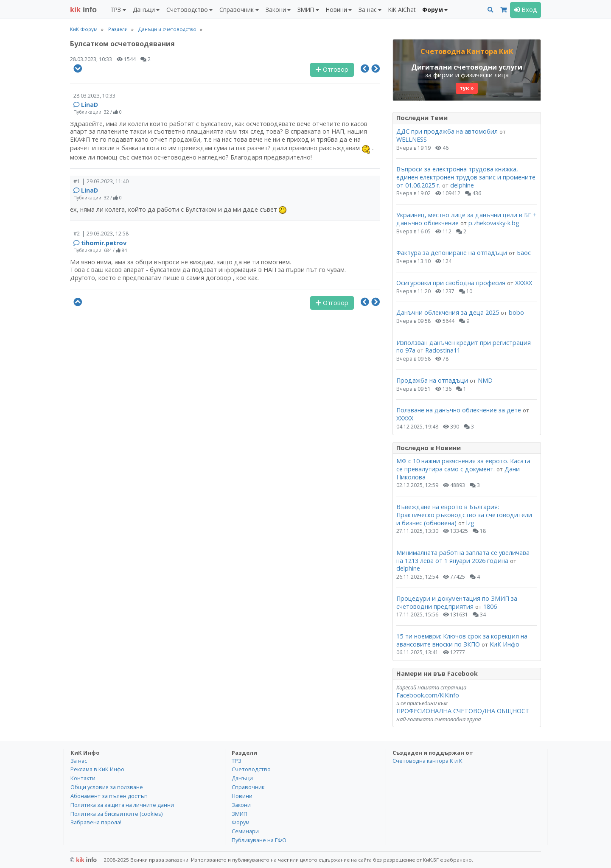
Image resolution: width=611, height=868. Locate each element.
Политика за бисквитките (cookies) (116, 814)
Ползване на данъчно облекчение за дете (459, 410)
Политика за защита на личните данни (122, 805)
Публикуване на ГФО (259, 840)
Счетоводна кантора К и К (427, 761)
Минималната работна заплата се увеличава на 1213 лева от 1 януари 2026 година (463, 557)
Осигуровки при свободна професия (451, 283)
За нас (79, 761)
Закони (241, 805)
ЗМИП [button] (306, 10)
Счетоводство (251, 769)
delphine (462, 185)
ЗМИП (240, 814)
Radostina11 (443, 350)
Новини (242, 796)
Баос (524, 253)
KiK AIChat (402, 10)
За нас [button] (367, 10)
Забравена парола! (96, 822)
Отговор (332, 69)
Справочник (248, 787)
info (83, 10)
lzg (470, 523)
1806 (490, 606)
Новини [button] (336, 10)
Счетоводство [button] (187, 10)
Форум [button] (433, 10)
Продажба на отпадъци (432, 380)
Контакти (83, 778)
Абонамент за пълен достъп (109, 796)
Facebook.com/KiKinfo (428, 695)
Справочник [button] (237, 10)
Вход (526, 10)
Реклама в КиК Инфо (97, 769)
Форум (241, 822)
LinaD (90, 105)
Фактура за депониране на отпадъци (452, 253)
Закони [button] (276, 10)
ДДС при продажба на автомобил (447, 131)
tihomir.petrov (104, 243)
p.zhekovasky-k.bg (494, 223)
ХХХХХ (524, 283)
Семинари (245, 831)
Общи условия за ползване (107, 787)
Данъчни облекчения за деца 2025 (448, 312)
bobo (516, 312)
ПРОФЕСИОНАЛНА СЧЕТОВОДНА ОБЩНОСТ (463, 711)
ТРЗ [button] (116, 10)
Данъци (242, 778)
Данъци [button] (144, 10)
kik (83, 860)
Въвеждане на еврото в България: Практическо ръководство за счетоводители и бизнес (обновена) (464, 515)
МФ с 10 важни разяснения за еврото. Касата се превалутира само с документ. (463, 465)
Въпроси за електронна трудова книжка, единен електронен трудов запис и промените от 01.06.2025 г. (466, 177)
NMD (485, 380)
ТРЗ (237, 761)
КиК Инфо (504, 644)
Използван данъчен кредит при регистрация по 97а (464, 347)
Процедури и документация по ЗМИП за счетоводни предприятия (457, 602)
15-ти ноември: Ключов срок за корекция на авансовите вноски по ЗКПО (462, 640)
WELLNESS (412, 139)
